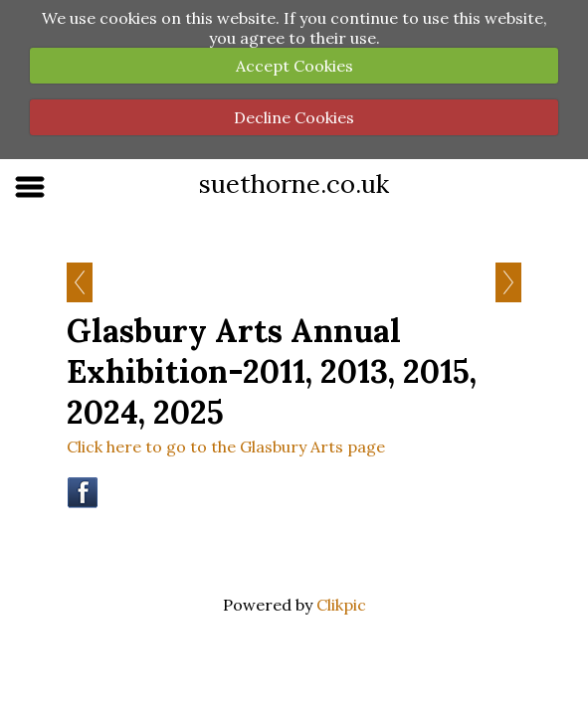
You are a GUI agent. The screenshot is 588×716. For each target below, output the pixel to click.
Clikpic (341, 605)
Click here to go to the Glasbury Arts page (226, 447)
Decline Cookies (294, 117)
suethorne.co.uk (294, 183)
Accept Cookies (294, 66)
